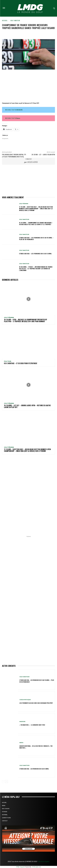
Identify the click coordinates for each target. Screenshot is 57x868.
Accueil (5, 20)
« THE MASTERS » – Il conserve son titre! (32, 725)
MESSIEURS (14, 110)
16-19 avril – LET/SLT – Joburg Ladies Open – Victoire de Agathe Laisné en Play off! (27, 406)
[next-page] (7, 782)
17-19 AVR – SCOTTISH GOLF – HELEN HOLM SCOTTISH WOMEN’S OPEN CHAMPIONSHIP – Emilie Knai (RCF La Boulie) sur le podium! (36, 209)
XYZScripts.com (37, 867)
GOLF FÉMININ (24, 204)
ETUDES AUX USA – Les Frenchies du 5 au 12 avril (35, 254)
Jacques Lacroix (32, 162)
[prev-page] (3, 782)
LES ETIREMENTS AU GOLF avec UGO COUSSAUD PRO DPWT (36, 703)
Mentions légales (44, 862)
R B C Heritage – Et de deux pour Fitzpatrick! (21, 363)
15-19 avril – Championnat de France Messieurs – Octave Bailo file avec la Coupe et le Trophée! (36, 223)
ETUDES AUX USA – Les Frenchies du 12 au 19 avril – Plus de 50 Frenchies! (36, 238)
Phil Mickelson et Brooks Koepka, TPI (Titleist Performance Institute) (14, 156)
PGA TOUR (8, 361)
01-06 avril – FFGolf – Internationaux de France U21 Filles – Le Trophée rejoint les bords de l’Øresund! (36, 269)
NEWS (21, 743)
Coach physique (25, 700)
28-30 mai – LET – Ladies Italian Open (43, 154)
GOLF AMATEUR (15, 20)
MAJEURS (22, 722)
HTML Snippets (20, 867)
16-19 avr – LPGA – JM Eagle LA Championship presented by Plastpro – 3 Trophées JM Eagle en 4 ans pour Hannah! (25, 320)
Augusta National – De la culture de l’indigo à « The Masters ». (36, 747)
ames (13, 118)
